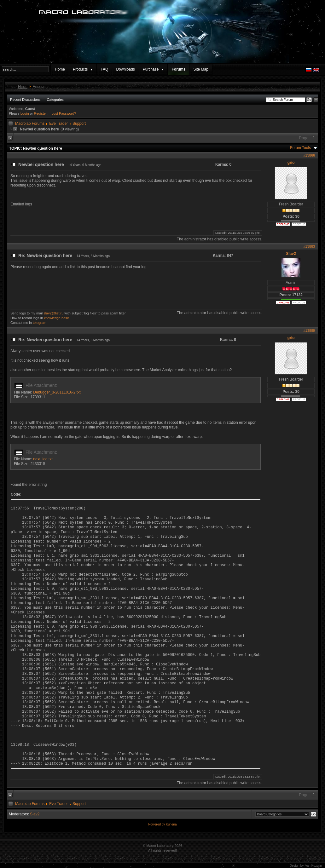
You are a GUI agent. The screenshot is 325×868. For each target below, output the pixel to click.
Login (25, 113)
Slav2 (291, 254)
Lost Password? (64, 113)
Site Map (201, 69)
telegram (40, 323)
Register (40, 113)
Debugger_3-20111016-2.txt (57, 392)
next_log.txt (43, 459)
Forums (178, 69)
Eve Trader (58, 124)
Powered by (157, 824)
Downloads (125, 69)
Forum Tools (300, 148)
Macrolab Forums (30, 124)
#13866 (309, 155)
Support (79, 124)
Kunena (171, 824)
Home (60, 69)
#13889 (309, 331)
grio (291, 163)
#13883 (309, 246)
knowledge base (56, 318)
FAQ (104, 69)
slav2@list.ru (53, 313)
